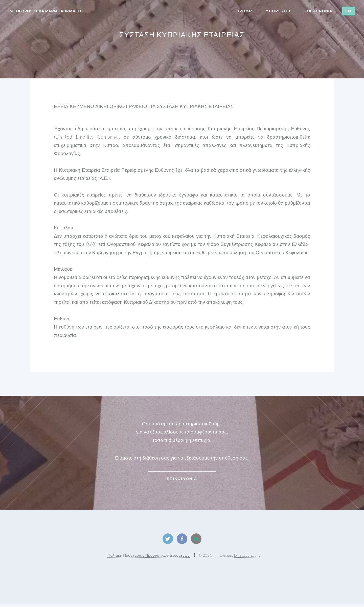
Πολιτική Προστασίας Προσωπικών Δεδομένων (149, 558)
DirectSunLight (247, 558)
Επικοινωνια (182, 479)
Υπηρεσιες (279, 11)
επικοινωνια (318, 11)
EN (348, 11)
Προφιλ (245, 11)
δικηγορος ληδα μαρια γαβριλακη (45, 11)
